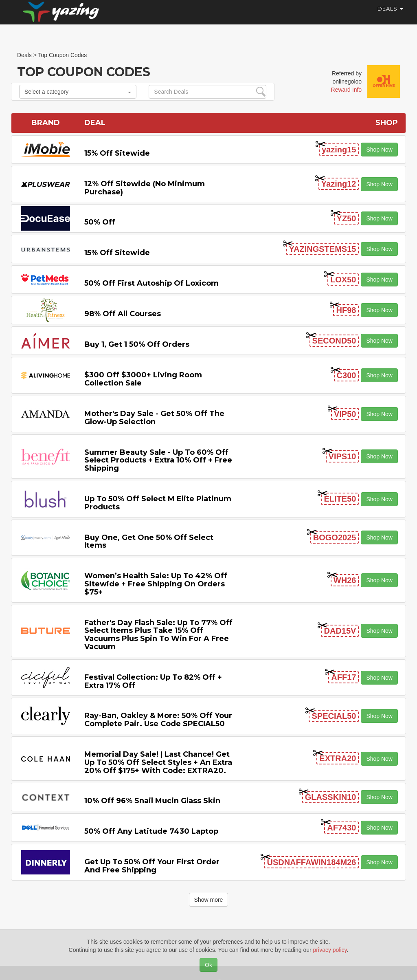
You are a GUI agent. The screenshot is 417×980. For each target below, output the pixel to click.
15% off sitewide (117, 153)
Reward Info (346, 90)
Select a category (78, 92)
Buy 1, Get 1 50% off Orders (137, 344)
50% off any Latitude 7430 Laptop (151, 831)
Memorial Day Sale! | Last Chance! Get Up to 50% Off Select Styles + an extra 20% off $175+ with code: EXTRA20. (158, 762)
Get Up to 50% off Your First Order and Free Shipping (152, 866)
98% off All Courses (123, 314)
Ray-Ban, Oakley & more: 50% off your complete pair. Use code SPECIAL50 (158, 720)
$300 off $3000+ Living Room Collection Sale (143, 379)
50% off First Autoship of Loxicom (151, 283)
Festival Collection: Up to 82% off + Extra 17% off (153, 681)
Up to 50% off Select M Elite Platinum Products (158, 503)
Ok (208, 965)
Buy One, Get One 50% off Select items (149, 542)
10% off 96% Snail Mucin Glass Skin (152, 801)
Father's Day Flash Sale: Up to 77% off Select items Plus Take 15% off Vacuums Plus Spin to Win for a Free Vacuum (158, 635)
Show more (209, 900)
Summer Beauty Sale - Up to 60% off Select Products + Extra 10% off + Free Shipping (158, 460)
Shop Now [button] (379, 150)
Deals (390, 16)
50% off (100, 222)
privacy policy (330, 950)
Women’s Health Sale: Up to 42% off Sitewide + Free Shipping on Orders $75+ (156, 584)
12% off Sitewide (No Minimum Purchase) (145, 188)
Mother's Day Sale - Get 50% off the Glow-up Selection (154, 418)
